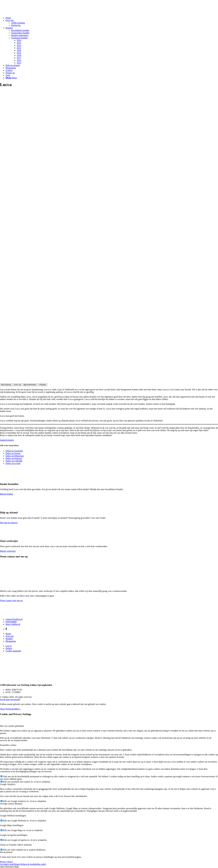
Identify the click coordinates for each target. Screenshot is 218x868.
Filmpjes (43, 385)
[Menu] (11, 78)
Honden (9, 639)
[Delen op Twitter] (13, 453)
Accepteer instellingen (10, 864)
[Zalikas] (21, 13)
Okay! (3, 709)
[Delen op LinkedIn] (14, 461)
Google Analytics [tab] (8, 784)
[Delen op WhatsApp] (15, 456)
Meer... (18, 709)
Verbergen (10, 709)
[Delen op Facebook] (14, 451)
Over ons (10, 636)
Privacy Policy (7, 862)
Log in (8, 646)
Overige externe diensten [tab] (11, 804)
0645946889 (11, 622)
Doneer (9, 648)
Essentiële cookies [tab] (8, 745)
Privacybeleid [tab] (6, 852)
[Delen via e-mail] (13, 463)
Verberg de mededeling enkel (33, 864)
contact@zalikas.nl (14, 619)
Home (8, 634)
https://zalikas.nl (13, 624)
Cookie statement (13, 651)
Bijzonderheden (30, 385)
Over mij (17, 385)
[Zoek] (8, 75)
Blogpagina (11, 641)
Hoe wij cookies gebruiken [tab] (12, 726)
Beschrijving (6, 385)
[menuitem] (112, 18)
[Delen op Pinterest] (14, 458)
